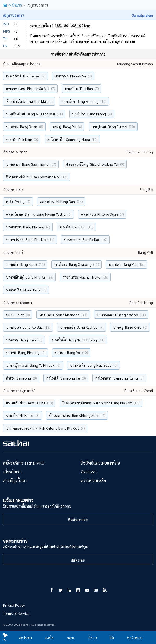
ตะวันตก (25, 637)
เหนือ (49, 637)
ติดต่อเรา (89, 473)
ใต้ (112, 637)
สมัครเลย (78, 561)
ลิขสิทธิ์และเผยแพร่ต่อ (100, 464)
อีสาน (92, 637)
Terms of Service (16, 614)
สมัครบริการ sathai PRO (24, 464)
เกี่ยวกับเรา (12, 473)
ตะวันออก (135, 637)
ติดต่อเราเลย (78, 521)
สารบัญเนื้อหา (15, 482)
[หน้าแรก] (13, 6)
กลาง (71, 637)
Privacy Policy (14, 606)
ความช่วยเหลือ (93, 482)
